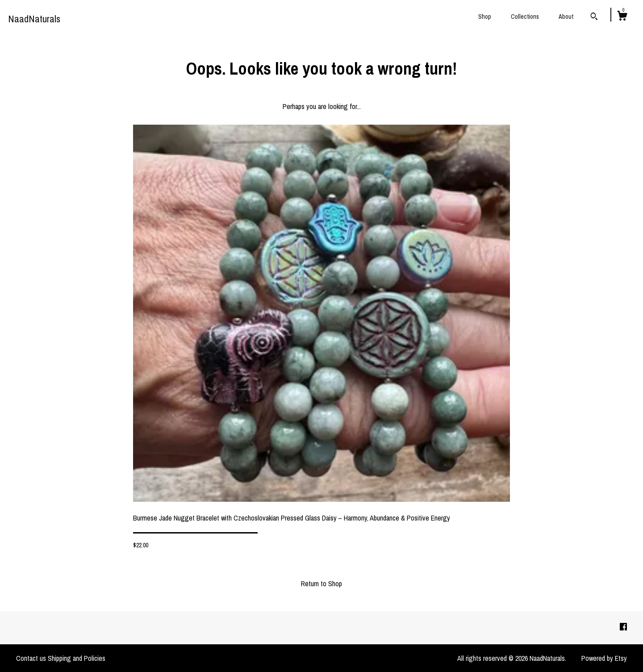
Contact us (31, 658)
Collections (525, 17)
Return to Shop (321, 584)
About (566, 17)
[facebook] (623, 627)
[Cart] (622, 17)
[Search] (594, 17)
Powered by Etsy (604, 658)
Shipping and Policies (77, 658)
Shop (485, 17)
